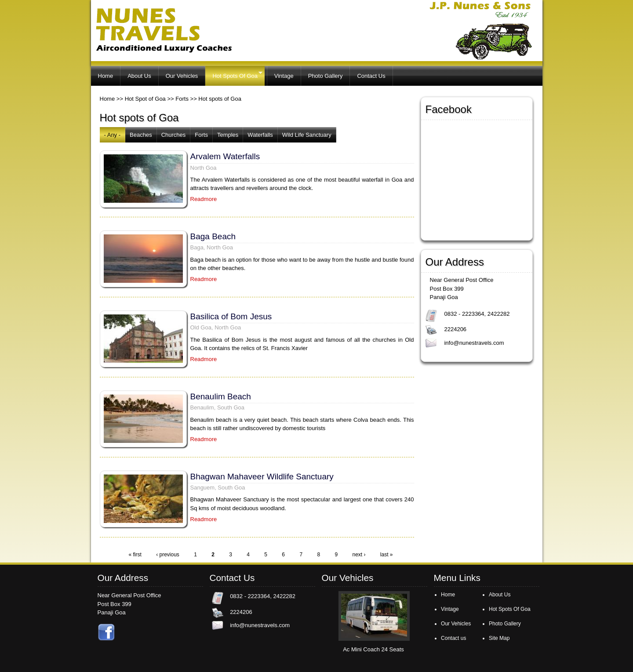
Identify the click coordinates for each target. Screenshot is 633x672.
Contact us (453, 638)
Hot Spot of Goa (145, 99)
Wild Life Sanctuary (307, 135)
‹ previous (168, 555)
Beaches (141, 135)
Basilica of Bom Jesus (231, 316)
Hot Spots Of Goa (234, 75)
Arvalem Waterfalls (225, 156)
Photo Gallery (326, 76)
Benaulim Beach (221, 396)
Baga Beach (213, 236)
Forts (182, 99)
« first (135, 555)
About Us (139, 76)
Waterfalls (260, 135)
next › (359, 555)
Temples (228, 135)
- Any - (113, 135)
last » (387, 555)
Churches (174, 135)
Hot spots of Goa (220, 99)
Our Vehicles (182, 76)
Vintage (284, 76)
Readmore (204, 199)
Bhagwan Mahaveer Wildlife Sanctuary (262, 477)
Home (106, 76)
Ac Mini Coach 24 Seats (373, 649)
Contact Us (371, 76)
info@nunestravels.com (474, 343)
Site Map (499, 638)
